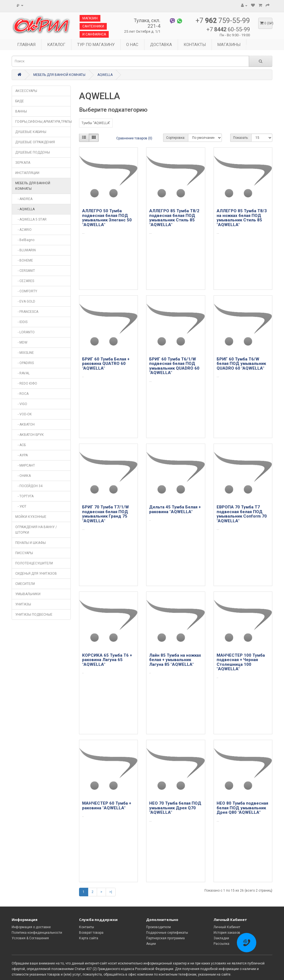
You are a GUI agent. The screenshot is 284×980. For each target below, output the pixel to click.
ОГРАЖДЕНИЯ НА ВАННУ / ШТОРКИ (36, 530)
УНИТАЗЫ (23, 604)
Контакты (87, 927)
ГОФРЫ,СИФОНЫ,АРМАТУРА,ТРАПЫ (43, 122)
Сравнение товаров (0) (134, 138)
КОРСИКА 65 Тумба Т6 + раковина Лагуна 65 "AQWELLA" (107, 660)
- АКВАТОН (25, 424)
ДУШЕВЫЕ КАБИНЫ (31, 132)
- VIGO (21, 404)
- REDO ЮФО (26, 383)
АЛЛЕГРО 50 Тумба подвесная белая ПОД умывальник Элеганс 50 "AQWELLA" (107, 218)
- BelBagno (25, 240)
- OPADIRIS (25, 363)
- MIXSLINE (25, 353)
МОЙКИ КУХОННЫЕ (31, 517)
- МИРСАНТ (25, 465)
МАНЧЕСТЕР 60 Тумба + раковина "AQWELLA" (107, 806)
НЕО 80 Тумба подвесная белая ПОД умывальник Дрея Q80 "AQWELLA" (242, 808)
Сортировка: (176, 138)
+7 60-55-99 (228, 29)
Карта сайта (89, 938)
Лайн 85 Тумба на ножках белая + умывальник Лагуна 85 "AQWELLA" (175, 660)
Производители (159, 927)
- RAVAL (22, 373)
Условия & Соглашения (30, 938)
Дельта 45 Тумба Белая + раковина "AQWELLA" (175, 509)
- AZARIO (23, 230)
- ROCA (22, 394)
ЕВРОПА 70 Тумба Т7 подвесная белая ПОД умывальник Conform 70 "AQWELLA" (242, 514)
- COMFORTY (26, 291)
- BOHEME (24, 260)
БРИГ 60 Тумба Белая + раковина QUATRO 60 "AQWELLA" (106, 364)
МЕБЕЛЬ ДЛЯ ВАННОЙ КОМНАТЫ (59, 75)
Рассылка (221, 944)
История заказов (227, 933)
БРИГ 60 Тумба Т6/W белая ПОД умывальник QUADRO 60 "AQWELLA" (241, 364)
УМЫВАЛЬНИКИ (28, 594)
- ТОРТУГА (24, 496)
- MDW (21, 342)
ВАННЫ (21, 111)
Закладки (221, 938)
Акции (151, 944)
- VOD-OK (23, 414)
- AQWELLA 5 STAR (31, 219)
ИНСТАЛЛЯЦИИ (27, 173)
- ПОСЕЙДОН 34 (29, 486)
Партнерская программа (165, 938)
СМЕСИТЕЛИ (25, 584)
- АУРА (21, 455)
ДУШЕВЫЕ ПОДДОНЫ (33, 152)
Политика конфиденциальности (37, 933)
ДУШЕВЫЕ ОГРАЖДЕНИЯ (35, 142)
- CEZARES (25, 281)
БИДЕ (20, 101)
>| (111, 892)
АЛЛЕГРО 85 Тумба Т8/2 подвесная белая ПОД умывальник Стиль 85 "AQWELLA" (174, 218)
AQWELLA (105, 75)
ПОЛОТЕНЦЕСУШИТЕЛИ (34, 563)
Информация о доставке (31, 927)
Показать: (241, 138)
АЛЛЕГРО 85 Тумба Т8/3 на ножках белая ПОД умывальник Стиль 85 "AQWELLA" (242, 218)
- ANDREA (24, 199)
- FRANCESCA (27, 312)
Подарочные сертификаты (167, 933)
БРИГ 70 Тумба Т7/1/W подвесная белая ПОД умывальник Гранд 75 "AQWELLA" (106, 514)
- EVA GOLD (25, 301)
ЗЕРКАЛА (23, 163)
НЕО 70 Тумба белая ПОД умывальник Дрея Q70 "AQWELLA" (175, 808)
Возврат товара (91, 933)
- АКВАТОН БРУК (30, 435)
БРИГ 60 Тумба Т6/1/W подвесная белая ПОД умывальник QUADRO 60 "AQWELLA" (174, 366)
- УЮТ (21, 506)
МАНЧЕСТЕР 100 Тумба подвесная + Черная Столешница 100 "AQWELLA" (241, 662)
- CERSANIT (25, 271)
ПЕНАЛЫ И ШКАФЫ (31, 543)
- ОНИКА (23, 476)
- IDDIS (21, 322)
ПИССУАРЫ (24, 553)
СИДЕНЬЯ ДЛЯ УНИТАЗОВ (36, 574)
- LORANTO (25, 332)
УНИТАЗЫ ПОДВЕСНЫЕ (34, 615)
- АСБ (21, 445)
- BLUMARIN (26, 250)
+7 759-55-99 (223, 21)
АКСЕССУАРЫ (26, 91)
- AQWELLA (25, 209)
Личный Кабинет (227, 927)
